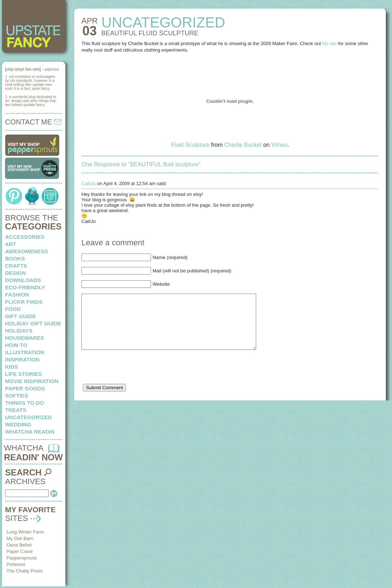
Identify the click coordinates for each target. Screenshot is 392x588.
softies (17, 396)
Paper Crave (20, 551)
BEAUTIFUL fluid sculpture (150, 33)
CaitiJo (89, 183)
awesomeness (26, 251)
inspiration (22, 359)
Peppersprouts (22, 558)
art (11, 244)
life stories (23, 374)
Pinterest (16, 564)
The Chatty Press (24, 571)
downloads (23, 280)
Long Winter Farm (25, 532)
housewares (24, 338)
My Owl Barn (20, 538)
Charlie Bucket (243, 145)
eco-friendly (25, 287)
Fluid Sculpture (190, 145)
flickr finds (24, 302)
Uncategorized (28, 417)
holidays (19, 331)
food (13, 309)
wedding (18, 424)
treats (16, 410)
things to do (24, 403)
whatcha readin (30, 432)
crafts (16, 266)
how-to (16, 345)
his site (329, 43)
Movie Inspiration (32, 381)
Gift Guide (21, 316)
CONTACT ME (33, 122)
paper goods (25, 388)
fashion (17, 295)
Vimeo (279, 145)
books (15, 258)
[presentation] (136, 381)
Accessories (25, 237)
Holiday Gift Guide (33, 323)
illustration (25, 352)
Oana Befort (19, 545)
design (15, 273)
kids (12, 367)
